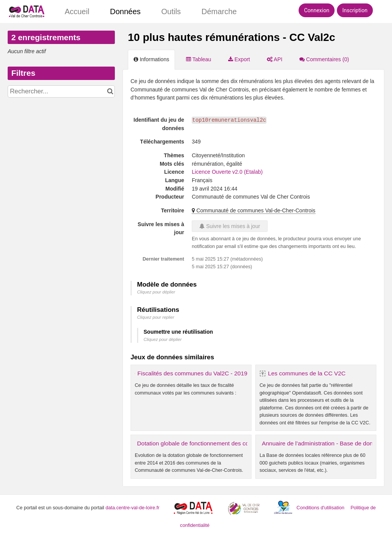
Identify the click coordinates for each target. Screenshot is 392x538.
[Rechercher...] (61, 91)
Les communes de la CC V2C (307, 373)
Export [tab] (239, 59)
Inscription (355, 10)
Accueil (77, 11)
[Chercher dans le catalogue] (110, 91)
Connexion (317, 10)
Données (125, 11)
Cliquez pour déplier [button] (156, 292)
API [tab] (275, 59)
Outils (171, 11)
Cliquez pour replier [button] (156, 317)
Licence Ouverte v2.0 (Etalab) (227, 172)
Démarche (219, 11)
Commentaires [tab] (324, 59)
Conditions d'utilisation (321, 508)
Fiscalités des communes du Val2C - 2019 (192, 373)
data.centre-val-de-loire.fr (133, 508)
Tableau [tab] (199, 59)
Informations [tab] (151, 59)
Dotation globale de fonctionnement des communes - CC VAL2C (221, 443)
